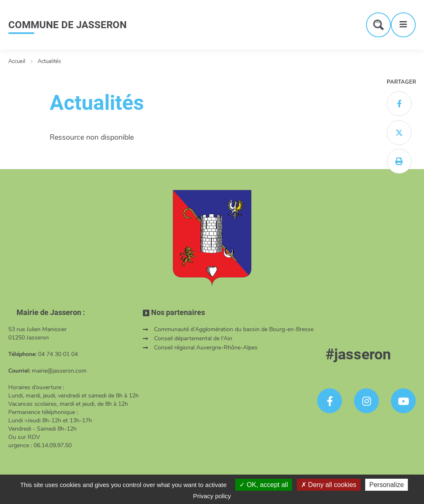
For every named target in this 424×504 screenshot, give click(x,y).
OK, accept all (264, 485)
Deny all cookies (329, 485)
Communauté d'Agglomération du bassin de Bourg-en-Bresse (234, 329)
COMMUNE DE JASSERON (67, 25)
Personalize (387, 485)
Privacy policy (212, 496)
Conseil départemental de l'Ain (193, 338)
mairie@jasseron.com (59, 371)
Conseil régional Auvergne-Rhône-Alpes (206, 348)
